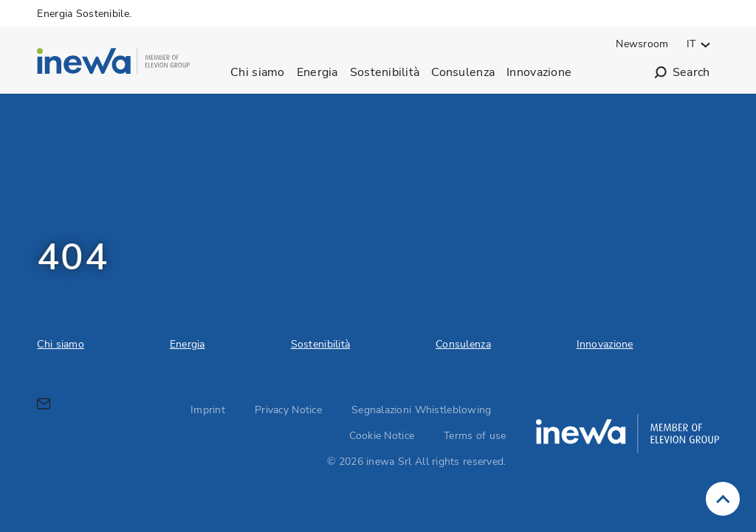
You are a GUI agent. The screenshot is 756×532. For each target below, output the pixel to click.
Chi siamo (258, 72)
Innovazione (539, 72)
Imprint (208, 410)
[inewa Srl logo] (113, 63)
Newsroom (642, 44)
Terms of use (475, 436)
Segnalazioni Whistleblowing (422, 410)
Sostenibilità (385, 72)
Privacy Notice (288, 410)
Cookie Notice (382, 436)
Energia (317, 72)
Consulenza (463, 72)
